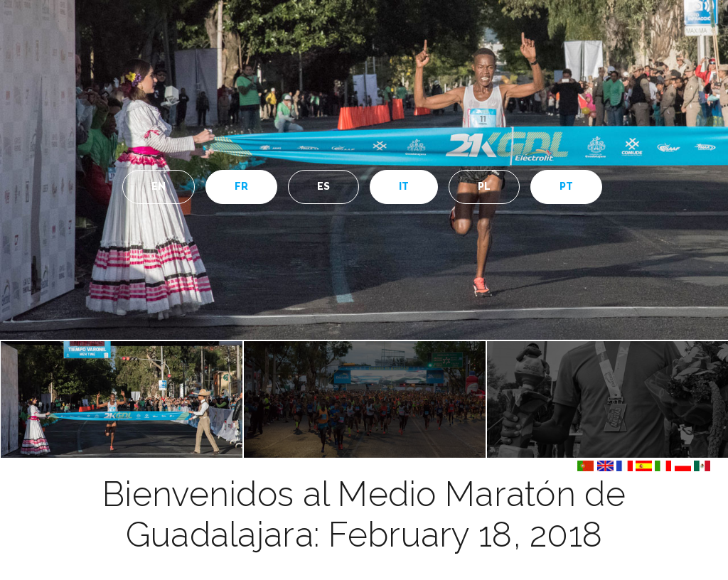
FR (242, 186)
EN (159, 186)
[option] (364, 170)
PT (567, 186)
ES (324, 186)
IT (404, 186)
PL (485, 186)
